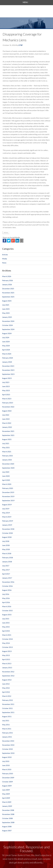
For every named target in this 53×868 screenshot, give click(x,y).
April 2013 (6, 659)
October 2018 (7, 533)
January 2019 (7, 525)
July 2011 (6, 720)
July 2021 (6, 443)
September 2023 (8, 374)
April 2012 (6, 692)
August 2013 (7, 651)
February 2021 (8, 456)
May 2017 (6, 570)
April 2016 (6, 602)
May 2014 (6, 643)
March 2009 (7, 802)
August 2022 (7, 411)
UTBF (21, 45)
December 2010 (8, 741)
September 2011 (8, 712)
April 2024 (6, 350)
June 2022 (6, 419)
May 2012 (6, 688)
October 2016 (7, 586)
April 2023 (6, 394)
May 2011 (6, 725)
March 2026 (7, 276)
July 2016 (6, 594)
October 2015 (7, 610)
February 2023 (8, 403)
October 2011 (7, 708)
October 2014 (7, 639)
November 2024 (8, 321)
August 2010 (7, 757)
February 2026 (8, 280)
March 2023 (7, 399)
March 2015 (7, 635)
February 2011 (8, 733)
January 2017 (7, 578)
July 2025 (6, 305)
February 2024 (8, 358)
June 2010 (6, 765)
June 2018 (6, 545)
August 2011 (7, 716)
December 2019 (8, 492)
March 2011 (7, 729)
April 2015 (6, 631)
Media (5, 259)
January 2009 (7, 806)
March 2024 (7, 354)
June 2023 (6, 386)
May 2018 (6, 549)
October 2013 (7, 647)
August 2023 (7, 378)
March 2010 (7, 769)
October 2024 (7, 325)
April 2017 (6, 574)
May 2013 (6, 655)
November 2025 (8, 293)
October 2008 (7, 818)
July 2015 (6, 619)
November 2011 (8, 704)
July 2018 (6, 541)
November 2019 (8, 496)
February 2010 (8, 773)
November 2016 (8, 582)
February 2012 (8, 700)
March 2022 (7, 423)
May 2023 (6, 390)
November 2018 (8, 529)
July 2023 (6, 382)
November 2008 (8, 814)
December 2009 (8, 778)
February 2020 (8, 488)
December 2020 (8, 464)
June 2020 (6, 476)
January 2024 (7, 362)
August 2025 (7, 301)
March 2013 (7, 663)
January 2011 (7, 737)
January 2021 (7, 460)
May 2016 (6, 598)
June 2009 (6, 790)
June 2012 (6, 684)
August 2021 (7, 439)
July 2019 (6, 509)
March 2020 (7, 484)
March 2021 (7, 452)
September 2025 (8, 297)
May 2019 (6, 513)
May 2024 (6, 346)
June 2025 (6, 309)
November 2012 (8, 672)
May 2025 (6, 313)
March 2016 (7, 606)
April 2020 (6, 480)
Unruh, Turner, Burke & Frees (26, 11)
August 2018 (7, 537)
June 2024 (6, 342)
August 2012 (7, 680)
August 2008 (7, 826)
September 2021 (8, 435)
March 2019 (7, 517)
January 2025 (7, 317)
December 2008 (8, 810)
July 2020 (6, 472)
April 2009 (6, 798)
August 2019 (7, 505)
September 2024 (8, 329)
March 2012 (7, 696)
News (4, 263)
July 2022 (6, 415)
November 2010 (8, 745)
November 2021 (8, 431)
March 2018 (7, 553)
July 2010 (6, 761)
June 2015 (6, 623)
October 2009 (7, 782)
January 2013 (7, 668)
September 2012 (8, 676)
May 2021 (6, 447)
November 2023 (8, 370)
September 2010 (8, 753)
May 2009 (6, 794)
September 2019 (8, 500)
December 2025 (8, 289)
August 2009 (7, 786)
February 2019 (8, 521)
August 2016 (7, 590)
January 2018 (7, 562)
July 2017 (6, 566)
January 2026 (7, 284)
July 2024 (6, 337)
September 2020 (8, 468)
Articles (6, 233)
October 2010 (7, 749)
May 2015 (6, 627)
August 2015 (7, 615)
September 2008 (8, 822)
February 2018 (8, 557)
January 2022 (7, 427)
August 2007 (7, 831)
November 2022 (8, 407)
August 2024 (7, 333)
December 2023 (8, 366)
